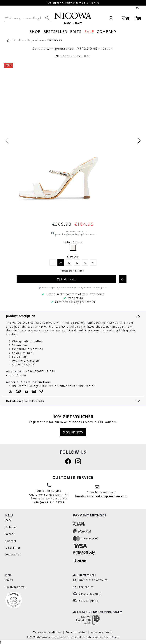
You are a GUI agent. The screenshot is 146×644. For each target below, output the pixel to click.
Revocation (13, 554)
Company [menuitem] (107, 31)
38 (69, 263)
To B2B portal (15, 587)
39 (77, 263)
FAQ (8, 520)
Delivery (11, 527)
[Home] (8, 40)
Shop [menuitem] (35, 31)
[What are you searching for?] (47, 18)
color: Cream (73, 242)
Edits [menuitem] (76, 31)
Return (10, 534)
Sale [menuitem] (89, 31)
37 (61, 263)
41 (93, 263)
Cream (73, 248)
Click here (93, 3)
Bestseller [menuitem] (55, 31)
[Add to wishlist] (123, 279)
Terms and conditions (48, 632)
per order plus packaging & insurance (76, 234)
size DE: (73, 256)
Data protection (77, 632)
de (138, 8)
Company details (102, 632)
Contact (11, 541)
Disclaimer (13, 548)
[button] (139, 141)
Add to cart (66, 279)
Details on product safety (25, 401)
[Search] (25, 18)
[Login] (111, 18)
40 (85, 263)
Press (9, 580)
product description (21, 316)
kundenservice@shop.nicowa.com (102, 496)
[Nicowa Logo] (73, 18)
